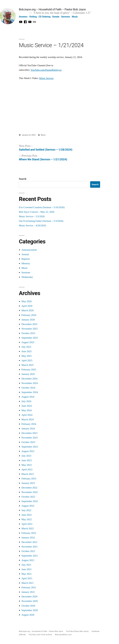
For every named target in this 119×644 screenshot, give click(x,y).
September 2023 (30, 447)
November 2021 (30, 547)
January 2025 (28, 374)
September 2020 (30, 610)
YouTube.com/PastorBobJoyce (46, 70)
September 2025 (30, 338)
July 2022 (26, 510)
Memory (26, 263)
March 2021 (27, 583)
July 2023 (26, 456)
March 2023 (27, 474)
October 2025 (28, 333)
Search (22, 179)
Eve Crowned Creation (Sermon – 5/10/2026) (42, 207)
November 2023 (30, 438)
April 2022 (27, 524)
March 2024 (27, 420)
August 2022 (28, 506)
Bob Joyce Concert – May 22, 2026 (37, 212)
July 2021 (26, 565)
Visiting (33, 17)
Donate (56, 17)
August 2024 (28, 397)
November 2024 (30, 383)
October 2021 (28, 551)
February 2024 (29, 424)
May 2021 (26, 574)
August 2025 (28, 342)
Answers (23, 17)
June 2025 (26, 351)
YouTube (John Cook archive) (40, 635)
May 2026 (26, 301)
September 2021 (30, 556)
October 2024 (28, 388)
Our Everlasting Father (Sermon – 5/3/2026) (41, 221)
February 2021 (29, 588)
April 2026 (27, 306)
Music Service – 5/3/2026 (32, 216)
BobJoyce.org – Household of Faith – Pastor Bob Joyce (52, 9)
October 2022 (28, 497)
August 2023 (28, 451)
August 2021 (28, 560)
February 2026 (29, 315)
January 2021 (28, 592)
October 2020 (28, 606)
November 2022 (30, 492)
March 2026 (27, 310)
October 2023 (28, 442)
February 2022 (29, 533)
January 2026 (28, 320)
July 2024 (26, 401)
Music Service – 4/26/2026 (32, 226)
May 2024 (26, 410)
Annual (25, 254)
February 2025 (29, 370)
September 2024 (30, 392)
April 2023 (27, 470)
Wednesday (27, 277)
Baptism (26, 259)
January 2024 (28, 429)
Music (75, 17)
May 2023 (26, 465)
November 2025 (30, 329)
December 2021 (29, 542)
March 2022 (27, 529)
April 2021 (27, 578)
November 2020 (30, 601)
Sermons (66, 17)
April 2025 (27, 361)
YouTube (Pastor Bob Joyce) (77, 631)
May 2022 (26, 519)
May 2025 (26, 356)
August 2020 (28, 615)
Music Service (46, 78)
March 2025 (27, 365)
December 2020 (29, 597)
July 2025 (26, 347)
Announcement (29, 250)
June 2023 (26, 460)
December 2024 (29, 379)
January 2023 (28, 483)
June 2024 (26, 406)
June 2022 (26, 515)
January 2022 (28, 538)
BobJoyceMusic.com (63, 635)
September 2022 (30, 501)
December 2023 (29, 433)
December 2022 (29, 488)
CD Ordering (44, 17)
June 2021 (26, 569)
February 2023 (29, 479)
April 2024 (27, 415)
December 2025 (29, 324)
